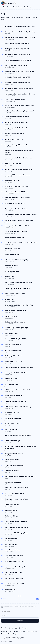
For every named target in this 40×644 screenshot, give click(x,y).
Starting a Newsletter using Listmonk (17, 49)
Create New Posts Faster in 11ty (15, 203)
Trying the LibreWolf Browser (14, 139)
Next (37, 598)
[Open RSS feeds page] (7, 13)
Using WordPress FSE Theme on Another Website (20, 476)
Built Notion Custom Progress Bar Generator (19, 367)
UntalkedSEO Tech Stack (12, 412)
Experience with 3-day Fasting (14, 237)
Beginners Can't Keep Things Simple (16, 567)
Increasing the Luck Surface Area (15, 401)
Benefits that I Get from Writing (15, 584)
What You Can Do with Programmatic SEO (18, 282)
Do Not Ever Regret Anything (14, 465)
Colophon (16, 634)
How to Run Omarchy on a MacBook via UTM (19, 105)
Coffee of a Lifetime (11, 378)
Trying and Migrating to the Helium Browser (19, 88)
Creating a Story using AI (13, 345)
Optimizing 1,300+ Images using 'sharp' (17, 175)
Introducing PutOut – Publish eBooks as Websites (21, 243)
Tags (36, 631)
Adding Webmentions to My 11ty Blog (17, 43)
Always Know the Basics (12, 505)
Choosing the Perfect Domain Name (16, 499)
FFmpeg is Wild (9, 299)
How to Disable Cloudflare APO (15, 294)
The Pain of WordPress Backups (15, 322)
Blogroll (10, 634)
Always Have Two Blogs (12, 441)
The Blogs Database (11, 590)
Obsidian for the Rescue (12, 424)
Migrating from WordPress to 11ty (16, 209)
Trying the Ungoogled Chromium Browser (18, 145)
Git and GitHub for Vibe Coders (15, 100)
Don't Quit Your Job (11, 429)
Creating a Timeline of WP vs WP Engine (17, 226)
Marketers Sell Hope (11, 516)
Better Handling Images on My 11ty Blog (18, 60)
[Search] (30, 7)
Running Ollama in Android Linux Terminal (18, 158)
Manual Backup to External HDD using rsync (19, 220)
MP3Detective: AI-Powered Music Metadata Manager (19, 151)
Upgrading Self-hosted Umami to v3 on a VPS (19, 71)
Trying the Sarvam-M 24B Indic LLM (16, 122)
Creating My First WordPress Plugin (16, 66)
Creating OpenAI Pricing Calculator (16, 373)
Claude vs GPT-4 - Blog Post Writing (16, 339)
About (15, 7)
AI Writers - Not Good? (12, 471)
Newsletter (4, 634)
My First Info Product (11, 384)
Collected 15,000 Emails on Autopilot (16, 527)
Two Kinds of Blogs (11, 544)
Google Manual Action (12, 459)
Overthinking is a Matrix (13, 248)
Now (24, 631)
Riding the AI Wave (11, 316)
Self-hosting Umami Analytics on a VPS (17, 77)
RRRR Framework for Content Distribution (18, 390)
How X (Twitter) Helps (12, 271)
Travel (32, 631)
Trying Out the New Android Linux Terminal (19, 169)
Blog (7, 631)
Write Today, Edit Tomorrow (14, 556)
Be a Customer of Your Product (15, 493)
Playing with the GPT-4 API (13, 362)
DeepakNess (7, 3)
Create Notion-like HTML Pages (15, 561)
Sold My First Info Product (13, 350)
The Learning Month (11, 265)
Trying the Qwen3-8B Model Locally (16, 128)
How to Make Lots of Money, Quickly (16, 488)
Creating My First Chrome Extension (16, 186)
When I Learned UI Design (13, 573)
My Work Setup (10, 277)
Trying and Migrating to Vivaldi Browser (18, 54)
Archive (4, 7)
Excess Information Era (12, 550)
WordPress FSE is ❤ (11, 510)
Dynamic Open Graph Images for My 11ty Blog (20, 38)
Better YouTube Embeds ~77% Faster (17, 192)
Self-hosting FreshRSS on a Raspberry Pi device (20, 26)
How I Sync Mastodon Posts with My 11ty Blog (20, 32)
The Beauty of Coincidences (14, 356)
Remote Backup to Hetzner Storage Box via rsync (21, 215)
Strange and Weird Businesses (14, 454)
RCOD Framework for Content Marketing (18, 407)
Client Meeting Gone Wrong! (14, 578)
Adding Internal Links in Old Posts (16, 522)
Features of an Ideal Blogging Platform (17, 533)
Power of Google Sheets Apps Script (16, 328)
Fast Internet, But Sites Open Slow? (16, 231)
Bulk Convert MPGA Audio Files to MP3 (17, 288)
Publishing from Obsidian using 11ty (16, 260)
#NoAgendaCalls (23, 7)
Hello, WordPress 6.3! (11, 333)
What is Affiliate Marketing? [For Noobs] (18, 435)
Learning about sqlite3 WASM (14, 134)
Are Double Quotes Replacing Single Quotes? (19, 111)
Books (20, 631)
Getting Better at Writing (13, 418)
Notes (11, 631)
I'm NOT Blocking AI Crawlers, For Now (17, 198)
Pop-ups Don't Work (11, 539)
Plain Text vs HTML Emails (13, 482)
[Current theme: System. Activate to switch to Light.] (15, 3)
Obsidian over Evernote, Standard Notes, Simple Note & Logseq (20, 447)
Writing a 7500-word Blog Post (14, 395)
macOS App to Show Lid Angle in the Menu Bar (20, 94)
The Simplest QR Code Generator (15, 311)
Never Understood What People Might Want (19, 305)
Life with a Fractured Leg (13, 164)
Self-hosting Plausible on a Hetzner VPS (17, 83)
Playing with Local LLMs (12, 254)
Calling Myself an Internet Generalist (17, 117)
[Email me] (2, 628)
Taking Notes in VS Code (12, 181)
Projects (10, 7)
